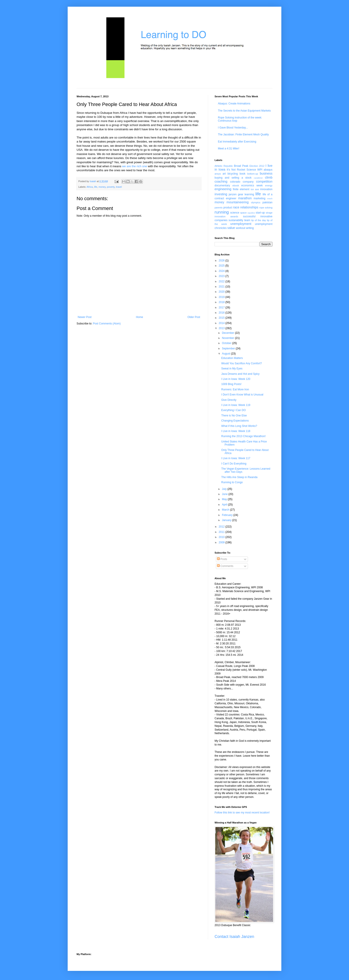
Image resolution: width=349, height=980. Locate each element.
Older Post (194, 317)
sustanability (236, 220)
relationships (249, 207)
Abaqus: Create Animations (234, 104)
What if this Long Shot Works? (239, 426)
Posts (222, 559)
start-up (260, 213)
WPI (260, 170)
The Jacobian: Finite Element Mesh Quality (243, 134)
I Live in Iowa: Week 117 (236, 458)
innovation (266, 189)
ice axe (255, 189)
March (226, 510)
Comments (225, 566)
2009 (222, 542)
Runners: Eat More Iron (235, 389)
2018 (222, 302)
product (228, 208)
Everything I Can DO (233, 410)
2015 (222, 318)
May (225, 499)
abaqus (268, 170)
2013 (222, 328)
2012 (222, 527)
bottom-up (253, 174)
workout (241, 228)
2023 (222, 276)
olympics (256, 202)
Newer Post (85, 317)
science (235, 213)
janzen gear (236, 194)
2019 (222, 297)
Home (140, 317)
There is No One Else (234, 416)
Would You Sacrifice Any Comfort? (242, 363)
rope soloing (266, 208)
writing (250, 228)
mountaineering (238, 202)
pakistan (267, 202)
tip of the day (259, 220)
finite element (241, 189)
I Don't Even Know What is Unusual (242, 395)
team (247, 220)
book (243, 174)
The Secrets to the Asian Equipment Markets (244, 111)
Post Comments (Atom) (107, 324)
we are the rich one (135, 166)
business (266, 173)
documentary (222, 185)
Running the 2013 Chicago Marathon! (243, 436)
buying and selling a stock (233, 178)
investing (221, 194)
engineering (223, 189)
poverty (111, 187)
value (231, 228)
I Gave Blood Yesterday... (233, 128)
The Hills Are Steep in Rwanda (239, 477)
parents (219, 208)
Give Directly (229, 400)
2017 (222, 308)
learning (249, 194)
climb (269, 177)
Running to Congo (232, 482)
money (102, 187)
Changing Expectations (235, 421)
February (228, 515)
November (228, 338)
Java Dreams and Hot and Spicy (240, 374)
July (225, 489)
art (224, 174)
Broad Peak (241, 166)
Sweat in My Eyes (232, 369)
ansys (218, 174)
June (225, 494)
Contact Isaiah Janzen (234, 937)
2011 (222, 532)
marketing (260, 198)
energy (269, 185)
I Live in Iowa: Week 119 (236, 405)
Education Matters (232, 358)
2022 (222, 281)
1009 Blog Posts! (231, 384)
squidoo (251, 213)
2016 (222, 313)
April (225, 505)
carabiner (258, 178)
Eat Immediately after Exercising (237, 142)
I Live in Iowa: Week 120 (236, 379)
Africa (90, 187)
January (227, 520)
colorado (235, 182)
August (226, 354)
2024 (222, 271)
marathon (245, 198)
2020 (222, 292)
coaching (221, 181)
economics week (252, 185)
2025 (222, 266)
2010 (222, 537)
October (227, 343)
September (229, 348)
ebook (236, 185)
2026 (222, 261)
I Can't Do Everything (234, 464)
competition (264, 181)
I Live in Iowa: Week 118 (236, 431)
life (96, 187)
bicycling (233, 174)
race (236, 207)
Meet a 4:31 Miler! (229, 149)
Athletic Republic (224, 166)
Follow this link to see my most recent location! (242, 813)
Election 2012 (257, 166)
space (243, 213)
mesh (270, 199)
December (228, 333)
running (222, 212)
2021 (222, 287)
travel (119, 187)
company (248, 182)
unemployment (241, 224)
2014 (222, 323)
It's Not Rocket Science (241, 170)
